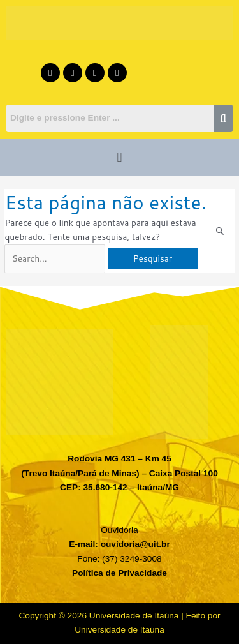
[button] (119, 157)
